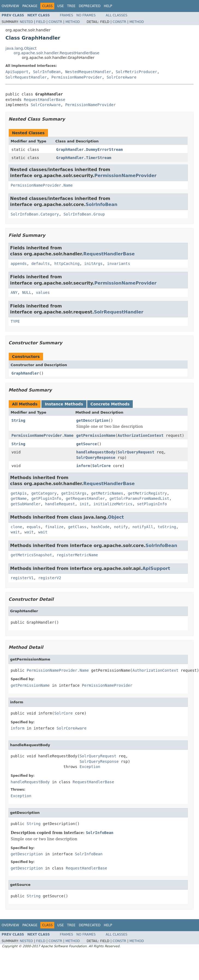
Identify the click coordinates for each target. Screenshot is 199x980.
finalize (54, 527)
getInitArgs (74, 493)
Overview (10, 6)
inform (83, 466)
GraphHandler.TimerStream (84, 158)
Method (73, 22)
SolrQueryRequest (136, 452)
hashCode (100, 527)
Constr (55, 22)
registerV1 (22, 578)
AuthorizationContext (141, 435)
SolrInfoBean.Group (84, 214)
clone (16, 527)
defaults (40, 264)
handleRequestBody (96, 452)
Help (108, 6)
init (84, 504)
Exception (90, 767)
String (18, 420)
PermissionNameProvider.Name (42, 185)
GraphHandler (25, 373)
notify (121, 527)
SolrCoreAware (122, 77)
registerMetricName (77, 555)
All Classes (117, 15)
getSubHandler (26, 504)
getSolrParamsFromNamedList (139, 498)
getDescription (92, 420)
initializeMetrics (113, 504)
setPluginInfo (152, 504)
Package (30, 6)
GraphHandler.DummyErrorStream (89, 150)
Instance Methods (64, 404)
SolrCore (102, 466)
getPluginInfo (46, 498)
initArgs (93, 264)
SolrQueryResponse (96, 458)
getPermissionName (96, 435)
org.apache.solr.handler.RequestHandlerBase (56, 53)
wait (15, 532)
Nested (26, 22)
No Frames (86, 15)
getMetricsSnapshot (31, 555)
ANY (14, 292)
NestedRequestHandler (88, 72)
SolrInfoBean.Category (35, 214)
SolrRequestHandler (26, 77)
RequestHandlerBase (44, 100)
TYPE (15, 321)
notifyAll (143, 527)
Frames (67, 15)
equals (34, 527)
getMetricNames (107, 493)
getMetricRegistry (147, 493)
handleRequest (60, 504)
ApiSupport (17, 72)
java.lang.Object (21, 48)
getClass (77, 527)
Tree (71, 6)
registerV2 (50, 578)
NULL (27, 292)
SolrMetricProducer (137, 72)
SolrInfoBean (47, 72)
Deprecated (90, 6)
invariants (119, 264)
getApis (19, 493)
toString (167, 527)
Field (41, 22)
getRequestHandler (85, 498)
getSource (87, 444)
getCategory (44, 493)
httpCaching (67, 264)
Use (61, 6)
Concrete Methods (110, 404)
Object (116, 517)
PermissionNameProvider (77, 77)
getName (19, 498)
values (43, 292)
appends (19, 264)
